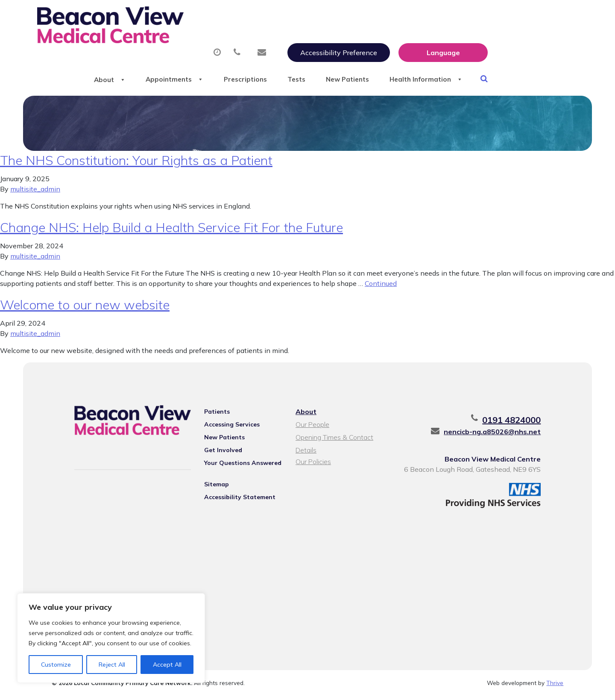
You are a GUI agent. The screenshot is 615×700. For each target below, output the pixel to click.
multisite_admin (35, 192)
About (157, 42)
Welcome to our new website (85, 308)
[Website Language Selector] (533, 16)
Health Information (513, 42)
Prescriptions (308, 42)
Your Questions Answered (239, 466)
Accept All (167, 665)
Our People (312, 427)
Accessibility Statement (236, 500)
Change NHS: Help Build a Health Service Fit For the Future (171, 230)
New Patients (426, 42)
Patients (214, 415)
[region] (111, 638)
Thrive (555, 687)
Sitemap (213, 487)
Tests (367, 42)
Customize (56, 665)
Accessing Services (228, 427)
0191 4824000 (520, 423)
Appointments (229, 42)
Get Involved (220, 453)
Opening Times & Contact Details (334, 441)
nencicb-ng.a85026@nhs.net (501, 435)
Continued (381, 286)
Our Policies (313, 465)
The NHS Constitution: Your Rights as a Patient (136, 163)
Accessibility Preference (429, 16)
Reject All (112, 665)
